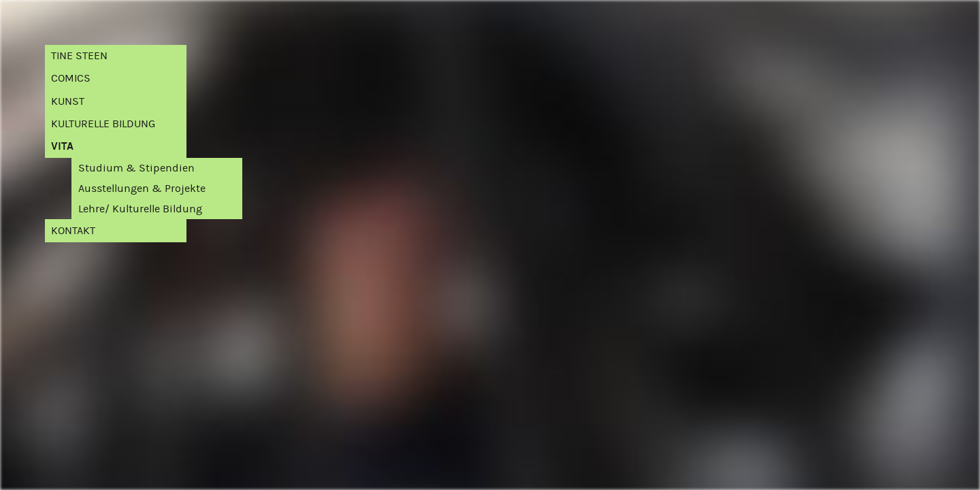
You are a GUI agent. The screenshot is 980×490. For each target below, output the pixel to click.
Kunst (68, 101)
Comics (71, 78)
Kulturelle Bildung (103, 124)
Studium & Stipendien (136, 168)
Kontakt (73, 230)
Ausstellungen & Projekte (142, 188)
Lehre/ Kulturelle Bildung (140, 209)
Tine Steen (79, 55)
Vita (62, 146)
